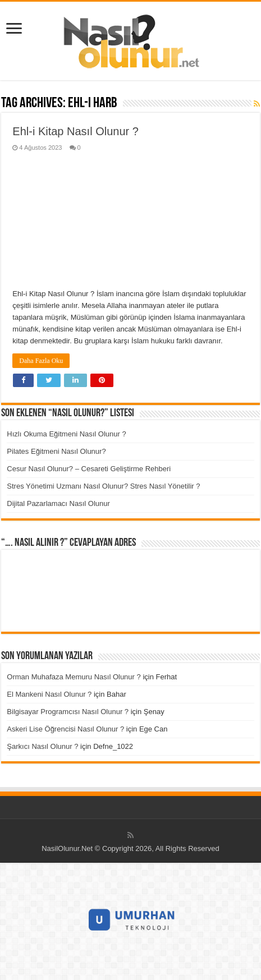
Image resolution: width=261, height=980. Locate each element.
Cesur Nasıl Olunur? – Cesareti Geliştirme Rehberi (89, 469)
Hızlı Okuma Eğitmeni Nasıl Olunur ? (66, 434)
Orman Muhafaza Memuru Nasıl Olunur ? (74, 677)
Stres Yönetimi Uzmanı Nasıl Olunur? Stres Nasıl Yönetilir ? (103, 486)
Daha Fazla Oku (41, 361)
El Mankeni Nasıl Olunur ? (49, 694)
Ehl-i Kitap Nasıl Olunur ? (75, 131)
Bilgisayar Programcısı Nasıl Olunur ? (68, 712)
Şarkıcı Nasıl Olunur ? (42, 746)
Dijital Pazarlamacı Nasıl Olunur (58, 503)
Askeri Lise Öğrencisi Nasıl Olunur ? (65, 729)
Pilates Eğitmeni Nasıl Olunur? (56, 451)
